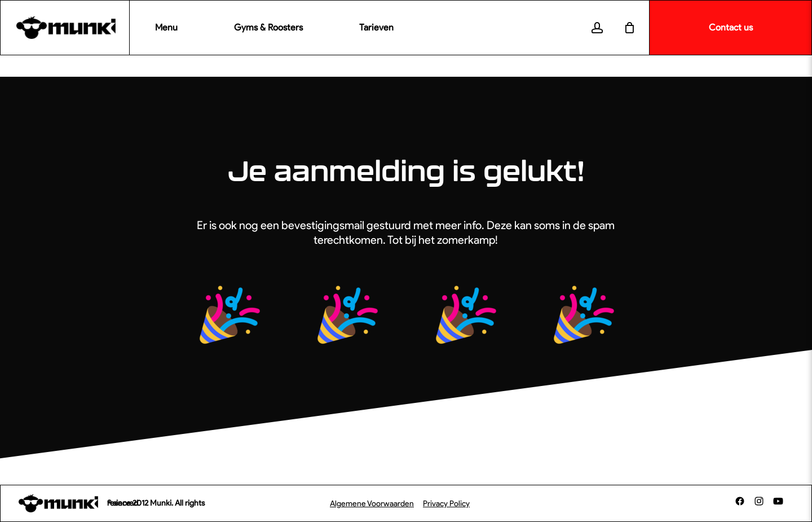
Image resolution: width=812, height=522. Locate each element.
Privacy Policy (446, 504)
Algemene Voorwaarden (372, 504)
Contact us (731, 27)
